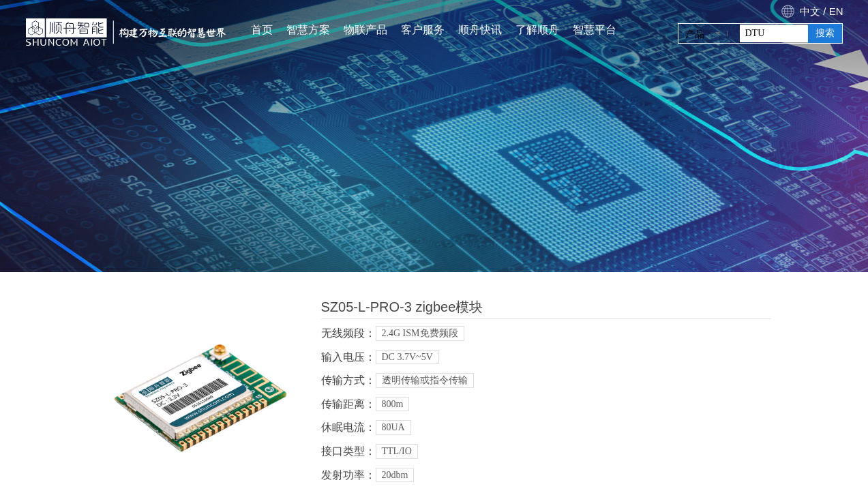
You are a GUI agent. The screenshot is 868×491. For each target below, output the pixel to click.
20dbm (395, 475)
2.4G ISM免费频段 (420, 333)
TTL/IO (397, 451)
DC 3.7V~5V (407, 357)
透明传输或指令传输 (425, 380)
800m (393, 404)
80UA (393, 427)
